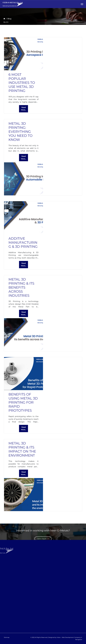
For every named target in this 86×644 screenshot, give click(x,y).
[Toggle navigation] (82, 4)
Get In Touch (43, 539)
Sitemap (7, 637)
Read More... (24, 109)
